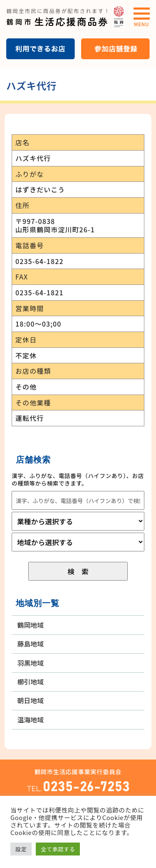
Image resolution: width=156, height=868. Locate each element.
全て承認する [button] (58, 849)
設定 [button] (21, 849)
